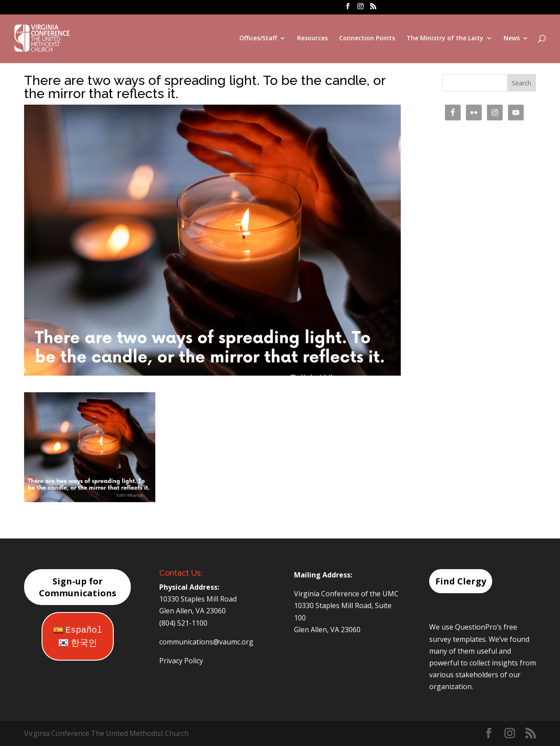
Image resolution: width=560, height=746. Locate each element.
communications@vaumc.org (206, 642)
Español (78, 630)
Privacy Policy (181, 661)
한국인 (78, 643)
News (512, 39)
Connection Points (367, 39)
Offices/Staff (258, 39)
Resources (312, 39)
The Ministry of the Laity (445, 39)
